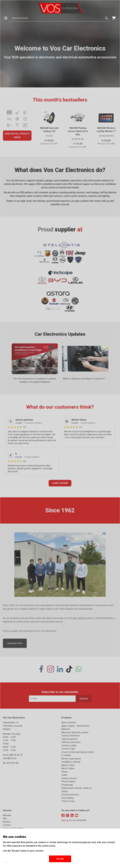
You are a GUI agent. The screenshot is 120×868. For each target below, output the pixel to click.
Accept (60, 859)
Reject (6, 862)
